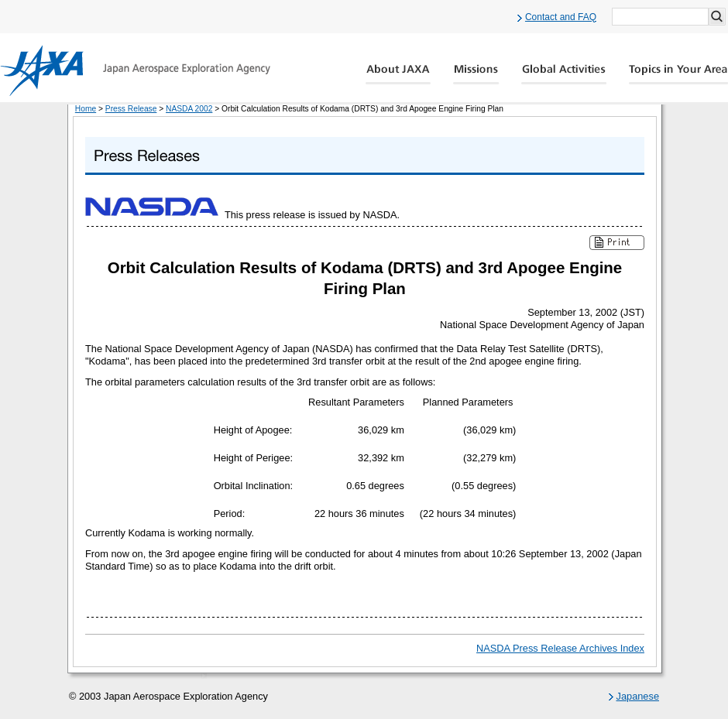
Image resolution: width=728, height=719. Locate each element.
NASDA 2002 (189, 109)
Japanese (638, 696)
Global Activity (564, 74)
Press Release (131, 109)
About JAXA (398, 74)
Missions (476, 74)
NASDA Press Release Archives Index (560, 648)
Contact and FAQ (561, 17)
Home (86, 109)
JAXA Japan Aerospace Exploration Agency (135, 70)
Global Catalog (678, 74)
